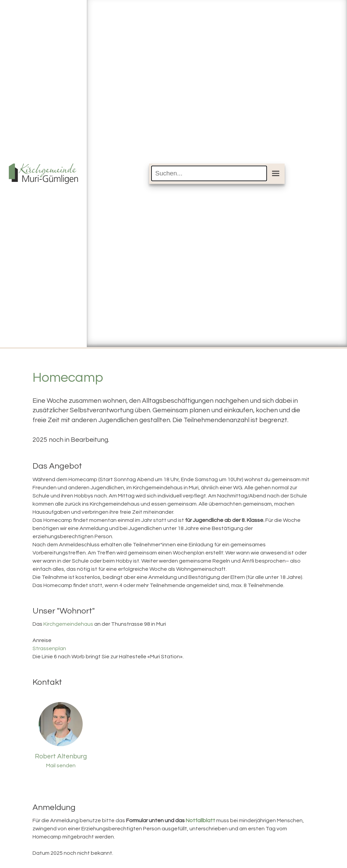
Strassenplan (49, 648)
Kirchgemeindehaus (68, 624)
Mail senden (61, 766)
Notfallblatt (200, 820)
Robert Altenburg (61, 756)
